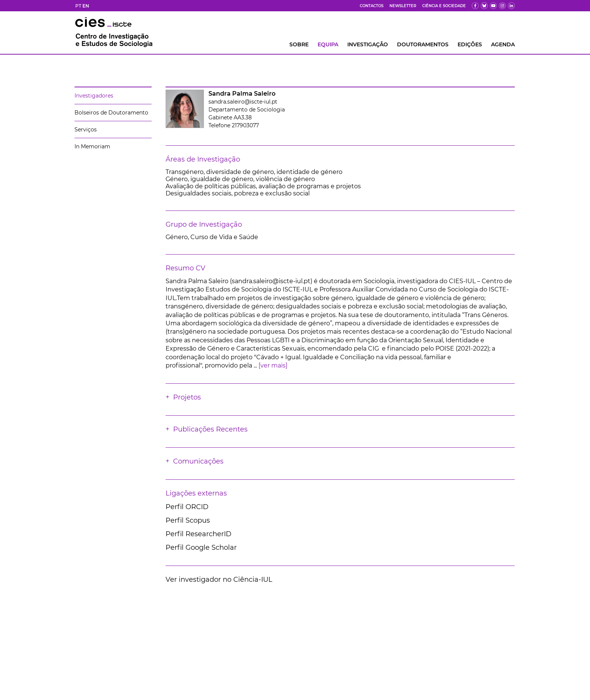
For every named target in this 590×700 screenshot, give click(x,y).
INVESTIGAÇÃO (368, 44)
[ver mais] (273, 365)
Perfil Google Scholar (201, 547)
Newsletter (403, 6)
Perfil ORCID (187, 507)
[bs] (484, 6)
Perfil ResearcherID (198, 534)
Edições (470, 44)
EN (86, 6)
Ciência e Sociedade (444, 6)
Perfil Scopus (188, 520)
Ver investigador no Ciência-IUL (219, 580)
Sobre (299, 44)
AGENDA (503, 44)
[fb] (475, 6)
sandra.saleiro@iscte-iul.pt (243, 102)
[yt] (493, 6)
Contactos (372, 6)
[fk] (502, 6)
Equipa (328, 44)
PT (78, 6)
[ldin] (511, 6)
